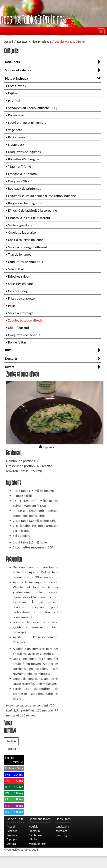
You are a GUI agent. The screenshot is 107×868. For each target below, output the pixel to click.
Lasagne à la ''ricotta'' (23, 174)
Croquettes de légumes (24, 152)
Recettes (22, 42)
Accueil (8, 42)
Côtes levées (17, 86)
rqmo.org (61, 835)
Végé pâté (15, 130)
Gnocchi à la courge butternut (29, 218)
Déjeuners (12, 62)
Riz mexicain (17, 115)
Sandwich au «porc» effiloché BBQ (32, 108)
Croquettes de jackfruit (24, 335)
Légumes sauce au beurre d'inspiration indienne (42, 196)
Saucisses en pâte (20, 284)
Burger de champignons (25, 203)
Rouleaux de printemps (24, 188)
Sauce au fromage (21, 313)
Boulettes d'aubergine (24, 159)
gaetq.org (61, 831)
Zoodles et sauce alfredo (25, 320)
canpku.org (62, 827)
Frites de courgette (21, 298)
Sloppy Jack (16, 145)
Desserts (11, 358)
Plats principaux (41, 42)
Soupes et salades (18, 70)
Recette (11, 749)
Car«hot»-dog (18, 291)
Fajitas (12, 93)
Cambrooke (36, 835)
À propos (12, 839)
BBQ (8, 350)
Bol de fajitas (17, 342)
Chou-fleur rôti (18, 328)
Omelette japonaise (22, 232)
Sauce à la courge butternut (27, 247)
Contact (11, 844)
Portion (11, 741)
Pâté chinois (16, 137)
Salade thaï (16, 269)
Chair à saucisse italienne (26, 240)
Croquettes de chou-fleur (26, 262)
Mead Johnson (38, 844)
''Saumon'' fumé (19, 167)
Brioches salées (19, 276)
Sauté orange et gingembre (27, 123)
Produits (12, 835)
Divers (9, 367)
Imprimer (47, 447)
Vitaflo (33, 839)
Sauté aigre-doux (20, 225)
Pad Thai (14, 101)
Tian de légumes (20, 254)
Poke (11, 306)
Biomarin (34, 831)
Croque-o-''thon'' (20, 181)
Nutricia (33, 827)
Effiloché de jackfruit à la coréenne (32, 210)
